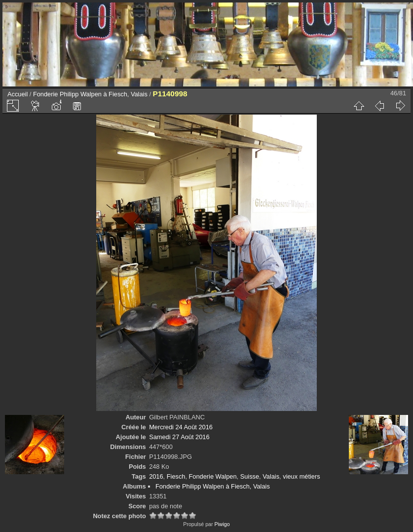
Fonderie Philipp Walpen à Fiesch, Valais (90, 94)
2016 (156, 476)
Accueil (18, 94)
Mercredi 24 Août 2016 (181, 427)
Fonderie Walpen (213, 476)
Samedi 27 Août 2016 (179, 437)
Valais (271, 476)
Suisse (250, 476)
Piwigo (222, 524)
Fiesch (176, 476)
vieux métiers (301, 476)
